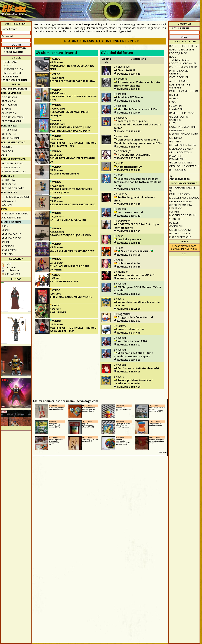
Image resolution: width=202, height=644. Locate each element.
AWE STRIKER (58, 312)
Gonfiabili (176, 226)
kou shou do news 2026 (132, 341)
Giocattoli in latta (182, 145)
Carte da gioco (179, 194)
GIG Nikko (175, 138)
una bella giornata (129, 239)
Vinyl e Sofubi (178, 77)
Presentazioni (11, 121)
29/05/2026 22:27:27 (128, 189)
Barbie (174, 98)
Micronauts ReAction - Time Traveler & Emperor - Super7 (133, 355)
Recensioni (9, 101)
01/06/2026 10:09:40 (128, 131)
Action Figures (179, 81)
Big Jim (173, 95)
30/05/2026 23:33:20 (128, 158)
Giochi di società (180, 162)
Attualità (8, 180)
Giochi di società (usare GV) (180, 207)
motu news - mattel (130, 212)
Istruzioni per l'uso (15, 213)
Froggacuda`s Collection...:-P (136, 317)
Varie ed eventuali (14, 171)
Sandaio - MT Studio (130, 97)
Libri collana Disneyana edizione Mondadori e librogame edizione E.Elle (138, 141)
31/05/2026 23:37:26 (128, 147)
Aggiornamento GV (130, 167)
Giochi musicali (179, 233)
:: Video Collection (14, 80)
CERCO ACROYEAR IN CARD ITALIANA (72, 81)
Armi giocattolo (181, 152)
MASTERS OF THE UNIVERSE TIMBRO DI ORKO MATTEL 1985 (74, 329)
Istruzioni (8, 254)
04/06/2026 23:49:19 (128, 74)
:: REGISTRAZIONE (13, 52)
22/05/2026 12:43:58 (128, 309)
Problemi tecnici (13, 163)
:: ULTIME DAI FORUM (14, 89)
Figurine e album (181, 201)
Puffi (173, 123)
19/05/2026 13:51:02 (128, 345)
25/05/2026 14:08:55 (128, 294)
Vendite (7, 147)
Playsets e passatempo (177, 157)
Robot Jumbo (178, 53)
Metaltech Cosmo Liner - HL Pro (138, 109)
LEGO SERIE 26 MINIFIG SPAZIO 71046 (72, 251)
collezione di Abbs (129, 263)
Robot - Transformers (179, 58)
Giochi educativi (180, 230)
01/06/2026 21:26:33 (128, 101)
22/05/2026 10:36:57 (128, 321)
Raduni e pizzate (13, 188)
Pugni (5, 226)
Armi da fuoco (11, 238)
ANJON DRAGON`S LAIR (64, 281)
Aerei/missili (177, 130)
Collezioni (9, 201)
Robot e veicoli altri (183, 67)
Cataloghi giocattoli (184, 166)
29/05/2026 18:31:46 (128, 204)
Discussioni (9, 97)
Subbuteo (176, 219)
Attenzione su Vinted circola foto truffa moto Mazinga (137, 84)
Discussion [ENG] (12, 117)
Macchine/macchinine (184, 134)
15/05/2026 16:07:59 (128, 387)
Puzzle (174, 223)
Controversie (11, 167)
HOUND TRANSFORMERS (65, 174)
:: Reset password (14, 48)
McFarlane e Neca (181, 149)
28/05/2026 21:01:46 (128, 267)
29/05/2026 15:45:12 (128, 216)
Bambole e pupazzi (182, 113)
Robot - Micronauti (183, 63)
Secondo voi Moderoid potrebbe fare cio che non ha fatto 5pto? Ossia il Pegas (138, 182)
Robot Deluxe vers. (182, 49)
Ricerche (7, 151)
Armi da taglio (11, 234)
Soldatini (176, 106)
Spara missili (10, 250)
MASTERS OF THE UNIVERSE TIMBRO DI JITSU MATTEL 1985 (74, 144)
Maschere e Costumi (183, 215)
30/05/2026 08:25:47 (128, 170)
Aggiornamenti (12, 217)
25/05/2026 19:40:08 (128, 278)
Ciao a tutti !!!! (126, 70)
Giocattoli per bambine (179, 118)
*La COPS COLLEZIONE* (135, 251)
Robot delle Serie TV (183, 46)
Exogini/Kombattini (182, 127)
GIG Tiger (175, 141)
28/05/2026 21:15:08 (128, 255)
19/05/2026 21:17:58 (128, 333)
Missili (6, 230)
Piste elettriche (180, 237)
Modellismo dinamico (184, 198)
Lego (172, 102)
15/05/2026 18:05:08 (128, 371)
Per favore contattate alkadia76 (138, 368)
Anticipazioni (10, 138)
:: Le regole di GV (12, 69)
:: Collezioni (9, 76)
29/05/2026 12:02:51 (128, 231)
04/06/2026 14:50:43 (128, 89)
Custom (7, 205)
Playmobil (176, 109)
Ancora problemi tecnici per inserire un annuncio (133, 382)
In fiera (6, 109)
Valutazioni (9, 105)
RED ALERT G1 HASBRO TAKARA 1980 (72, 204)
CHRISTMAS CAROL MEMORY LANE (71, 297)
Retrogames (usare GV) (182, 189)
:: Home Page (9, 62)
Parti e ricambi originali (179, 72)
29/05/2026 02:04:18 (128, 243)
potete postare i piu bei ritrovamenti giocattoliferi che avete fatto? (137, 124)
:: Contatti (8, 65)
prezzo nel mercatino (131, 329)
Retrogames (177, 170)
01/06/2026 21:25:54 (128, 113)
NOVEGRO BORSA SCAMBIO (134, 155)
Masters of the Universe (180, 86)
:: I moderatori (11, 73)
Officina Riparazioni (15, 197)
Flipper (174, 212)
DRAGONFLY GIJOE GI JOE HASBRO (70, 235)
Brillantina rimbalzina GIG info (136, 275)
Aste (4, 155)
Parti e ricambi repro (184, 91)
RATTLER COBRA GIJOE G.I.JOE (68, 220)
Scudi (5, 242)
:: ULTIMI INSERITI (180, 28)
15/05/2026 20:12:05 (128, 360)
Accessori (8, 246)
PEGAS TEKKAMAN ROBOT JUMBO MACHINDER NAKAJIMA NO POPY (71, 129)
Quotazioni (9, 113)
